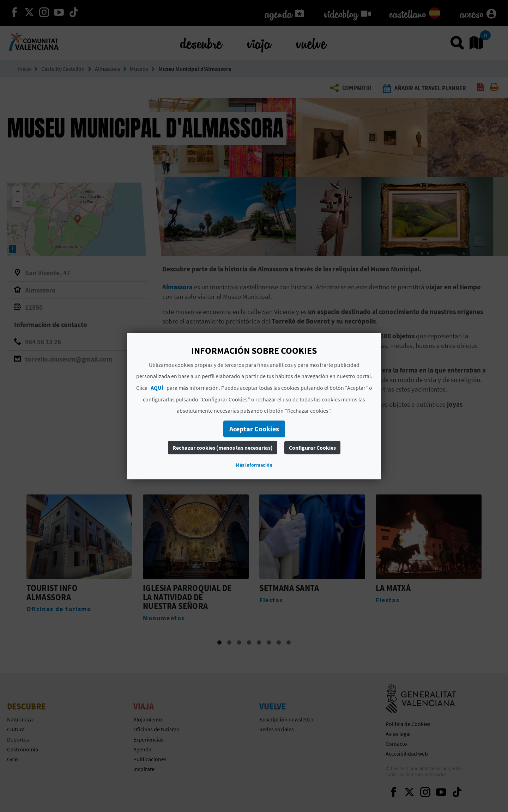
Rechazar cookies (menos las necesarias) (223, 448)
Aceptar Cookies (254, 429)
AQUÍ (157, 388)
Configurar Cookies (312, 448)
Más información (254, 465)
